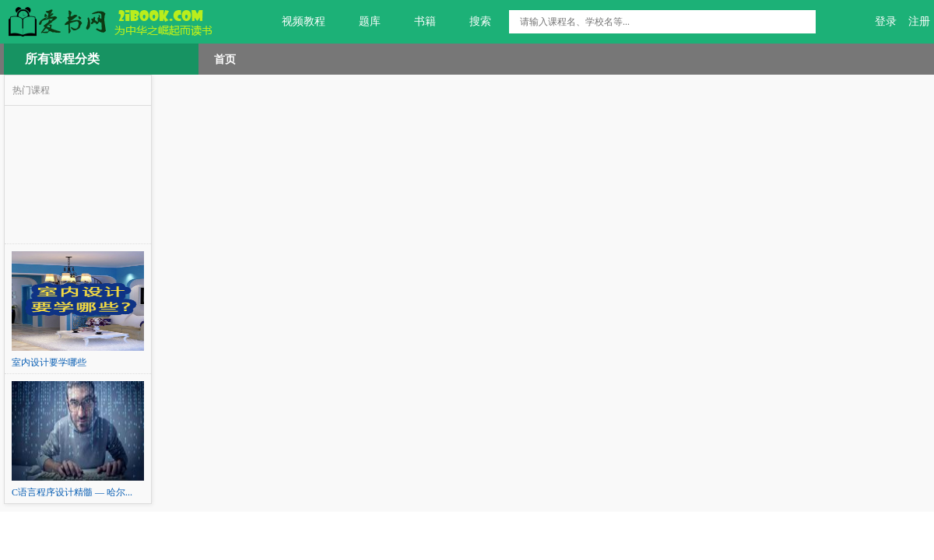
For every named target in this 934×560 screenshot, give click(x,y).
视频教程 (295, 22)
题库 (361, 22)
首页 (225, 59)
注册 (919, 21)
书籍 (416, 22)
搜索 (471, 22)
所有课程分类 (62, 59)
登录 (886, 21)
